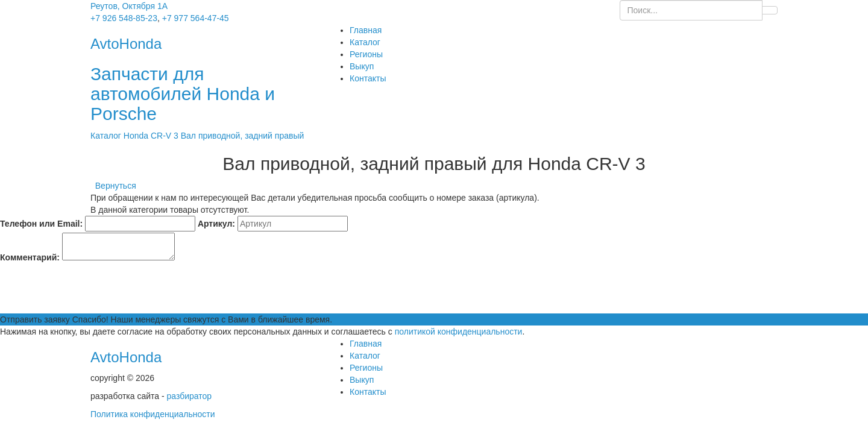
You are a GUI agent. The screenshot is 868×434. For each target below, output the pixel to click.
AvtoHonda (126, 357)
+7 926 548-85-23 (124, 18)
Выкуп (362, 66)
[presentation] (92, 290)
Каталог (365, 42)
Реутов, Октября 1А (129, 6)
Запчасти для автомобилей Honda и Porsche (183, 94)
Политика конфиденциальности (153, 414)
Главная (366, 30)
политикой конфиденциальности (459, 332)
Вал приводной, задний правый (243, 136)
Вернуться (113, 186)
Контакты (368, 78)
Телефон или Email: (41, 224)
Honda (137, 136)
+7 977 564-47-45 (196, 18)
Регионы (366, 54)
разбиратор (190, 396)
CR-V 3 (166, 136)
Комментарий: (30, 257)
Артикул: (216, 224)
